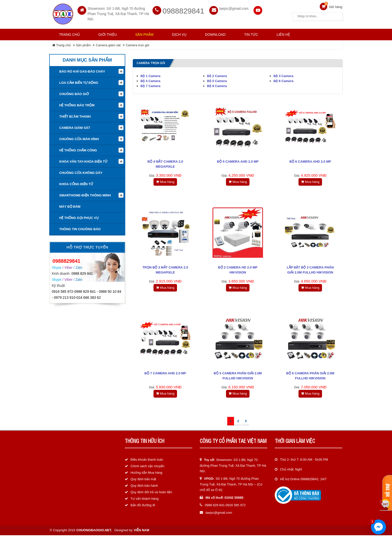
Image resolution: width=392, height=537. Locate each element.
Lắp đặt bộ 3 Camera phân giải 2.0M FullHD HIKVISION (310, 270)
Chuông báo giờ (74, 93)
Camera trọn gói (137, 44)
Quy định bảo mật (143, 481)
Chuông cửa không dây (81, 172)
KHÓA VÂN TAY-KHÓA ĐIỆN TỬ (83, 161)
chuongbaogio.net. (94, 532)
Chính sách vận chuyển (147, 468)
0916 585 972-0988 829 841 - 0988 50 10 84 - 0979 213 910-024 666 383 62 (86, 294)
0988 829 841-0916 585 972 (225, 507)
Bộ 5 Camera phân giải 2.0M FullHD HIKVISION (238, 377)
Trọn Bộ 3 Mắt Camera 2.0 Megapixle (165, 270)
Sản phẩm (83, 44)
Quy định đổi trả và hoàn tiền (151, 494)
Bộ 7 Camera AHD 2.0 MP (165, 374)
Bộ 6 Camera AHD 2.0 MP (310, 161)
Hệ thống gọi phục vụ (79, 217)
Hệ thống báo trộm (77, 104)
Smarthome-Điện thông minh (85, 194)
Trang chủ (69, 34)
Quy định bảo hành (144, 488)
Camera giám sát (108, 44)
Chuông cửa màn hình (79, 138)
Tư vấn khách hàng (144, 501)
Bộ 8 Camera (217, 85)
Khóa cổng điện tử (76, 183)
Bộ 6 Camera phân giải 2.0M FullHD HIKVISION (310, 377)
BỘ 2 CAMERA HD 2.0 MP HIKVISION (238, 270)
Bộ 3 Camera (283, 75)
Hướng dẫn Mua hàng (146, 475)
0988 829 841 (82, 272)
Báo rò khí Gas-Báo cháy (82, 70)
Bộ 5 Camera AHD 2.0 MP (238, 161)
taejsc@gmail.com (234, 8)
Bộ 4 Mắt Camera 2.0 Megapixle (165, 163)
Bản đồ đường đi (143, 507)
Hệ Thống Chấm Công (78, 149)
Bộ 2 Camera (217, 75)
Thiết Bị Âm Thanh (75, 115)
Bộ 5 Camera (217, 80)
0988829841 (183, 10)
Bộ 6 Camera (283, 80)
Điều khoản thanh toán (147, 462)
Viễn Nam (141, 532)
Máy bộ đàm (70, 206)
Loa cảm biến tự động (79, 82)
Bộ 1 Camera (150, 75)
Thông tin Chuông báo (80, 228)
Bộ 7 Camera (150, 85)
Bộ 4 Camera (150, 80)
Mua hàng (165, 181)
